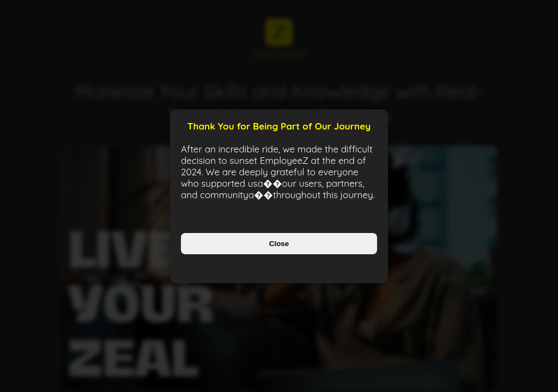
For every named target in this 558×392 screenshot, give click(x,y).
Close (279, 244)
